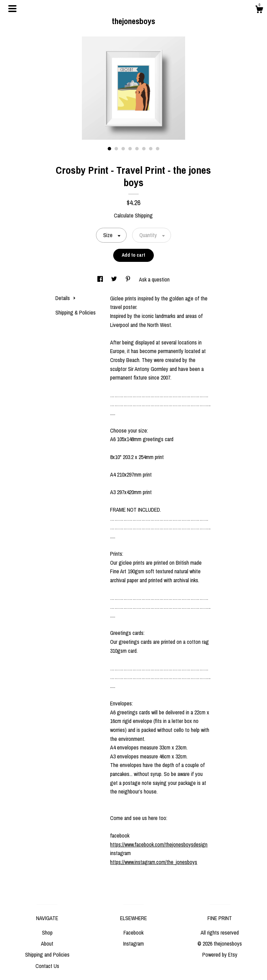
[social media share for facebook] (101, 279)
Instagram (133, 944)
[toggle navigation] (12, 9)
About (47, 944)
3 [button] (123, 149)
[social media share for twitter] (115, 279)
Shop (47, 933)
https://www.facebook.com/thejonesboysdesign (159, 844)
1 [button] (109, 149)
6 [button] (144, 149)
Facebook (133, 933)
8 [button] (158, 149)
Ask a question (154, 279)
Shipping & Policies (76, 312)
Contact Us (47, 966)
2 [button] (116, 149)
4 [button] (130, 149)
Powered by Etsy (220, 955)
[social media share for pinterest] (129, 279)
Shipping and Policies (47, 955)
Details (66, 298)
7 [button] (151, 149)
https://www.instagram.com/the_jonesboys (154, 862)
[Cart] (259, 10)
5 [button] (137, 149)
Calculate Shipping (133, 215)
